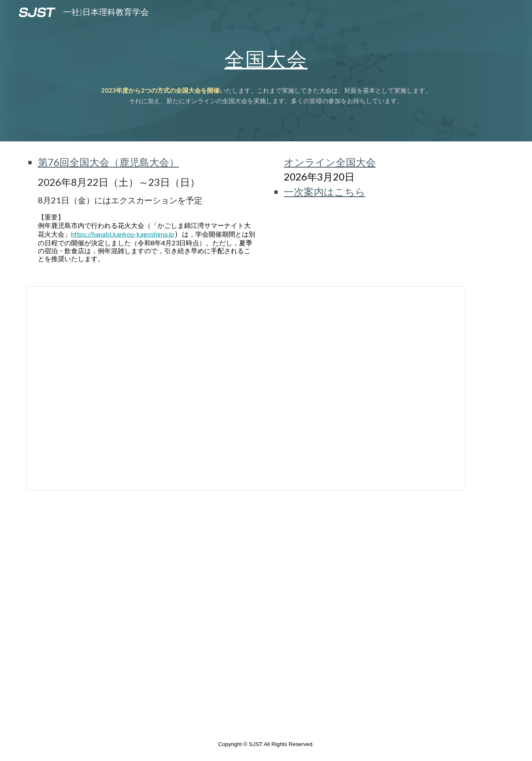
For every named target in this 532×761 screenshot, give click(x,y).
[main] (266, 71)
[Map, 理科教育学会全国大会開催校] (225, 614)
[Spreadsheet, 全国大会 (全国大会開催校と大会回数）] (246, 388)
